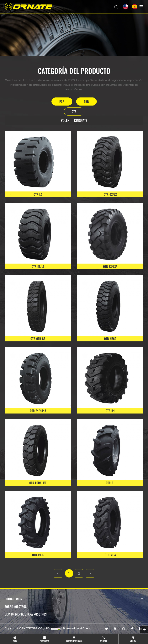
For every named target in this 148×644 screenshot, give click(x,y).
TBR (86, 102)
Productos (44, 641)
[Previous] (58, 573)
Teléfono (104, 641)
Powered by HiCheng (77, 629)
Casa (15, 641)
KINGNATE (81, 120)
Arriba (133, 641)
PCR (62, 102)
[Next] (90, 573)
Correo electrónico (74, 641)
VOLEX (65, 120)
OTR (74, 111)
